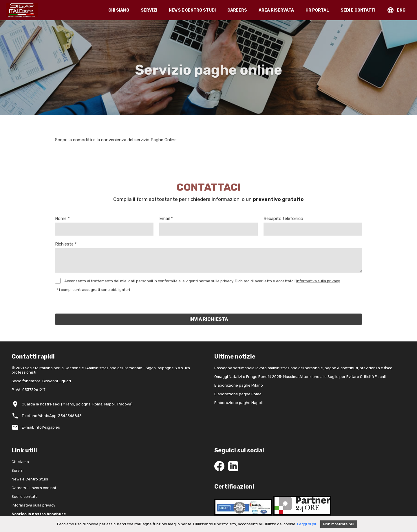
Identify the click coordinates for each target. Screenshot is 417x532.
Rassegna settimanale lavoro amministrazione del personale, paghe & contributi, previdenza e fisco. (304, 368)
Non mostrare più (339, 524)
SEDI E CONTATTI (358, 10)
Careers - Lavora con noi (34, 488)
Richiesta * (66, 246)
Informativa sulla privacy (33, 505)
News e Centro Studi (30, 479)
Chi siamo (20, 462)
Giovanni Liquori (57, 381)
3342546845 (70, 416)
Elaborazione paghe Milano (239, 385)
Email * (166, 220)
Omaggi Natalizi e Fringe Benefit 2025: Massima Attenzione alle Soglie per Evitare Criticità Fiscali (300, 377)
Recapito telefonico (283, 220)
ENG (401, 10)
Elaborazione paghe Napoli (238, 403)
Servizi (18, 470)
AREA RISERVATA (276, 10)
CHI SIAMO (119, 10)
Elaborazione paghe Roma (238, 394)
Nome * (62, 220)
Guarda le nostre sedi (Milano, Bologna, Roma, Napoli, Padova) (77, 404)
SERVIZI (149, 10)
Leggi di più (307, 524)
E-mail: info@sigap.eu (41, 427)
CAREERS (237, 10)
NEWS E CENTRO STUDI (192, 10)
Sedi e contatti (25, 497)
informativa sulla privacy (318, 283)
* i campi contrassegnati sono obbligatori (93, 291)
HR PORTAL (317, 10)
